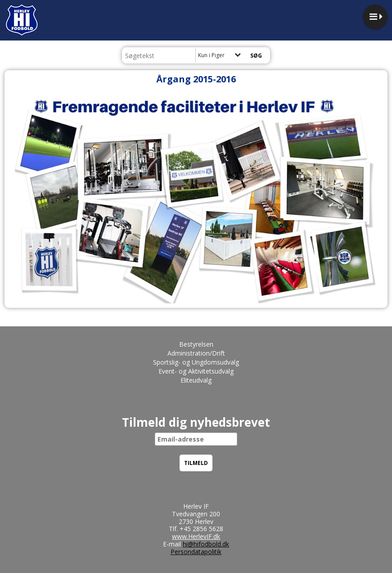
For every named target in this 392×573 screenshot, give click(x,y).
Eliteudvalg (196, 380)
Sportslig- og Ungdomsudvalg (196, 362)
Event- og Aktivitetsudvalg (196, 371)
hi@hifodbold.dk (206, 544)
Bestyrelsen (196, 344)
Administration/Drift (196, 353)
